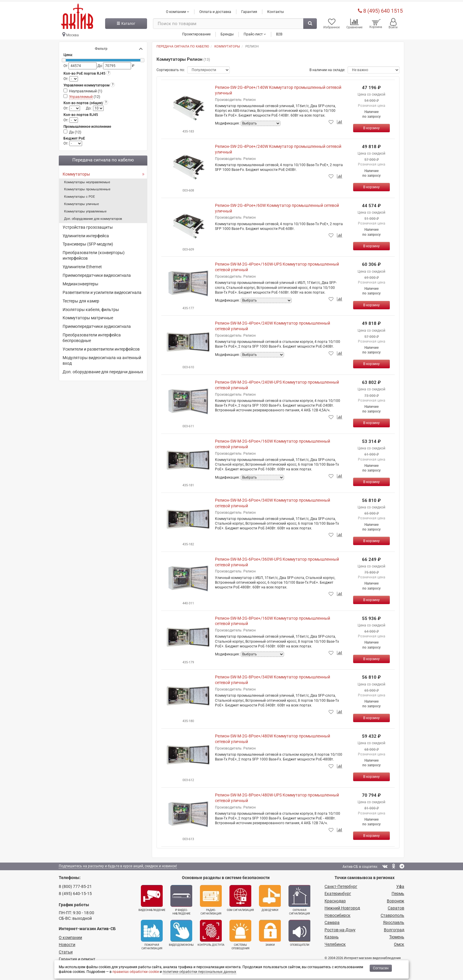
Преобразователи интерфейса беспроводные (92, 336)
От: (66, 77)
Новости (67, 943)
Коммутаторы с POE (79, 195)
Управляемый (81, 95)
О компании (70, 935)
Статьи (66, 950)
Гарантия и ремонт (77, 957)
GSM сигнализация (240, 896)
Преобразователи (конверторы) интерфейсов (94, 254)
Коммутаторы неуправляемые (87, 180)
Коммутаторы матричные (88, 316)
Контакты (275, 10)
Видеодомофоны (181, 931)
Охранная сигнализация (299, 898)
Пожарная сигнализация (152, 933)
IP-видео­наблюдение (181, 898)
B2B (279, 32)
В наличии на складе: (327, 68)
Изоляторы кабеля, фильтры (91, 307)
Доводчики (270, 896)
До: (89, 107)
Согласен (381, 968)
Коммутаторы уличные (81, 202)
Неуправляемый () (86, 89)
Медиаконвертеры (80, 282)
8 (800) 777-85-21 (75, 885)
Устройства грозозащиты (88, 225)
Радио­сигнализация (211, 898)
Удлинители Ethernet (82, 265)
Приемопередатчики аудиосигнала (97, 325)
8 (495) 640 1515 (380, 9)
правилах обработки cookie (136, 972)
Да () (75, 130)
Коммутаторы (76, 172)
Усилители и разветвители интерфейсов (101, 347)
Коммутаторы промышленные (87, 188)
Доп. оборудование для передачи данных (103, 370)
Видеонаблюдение (152, 896)
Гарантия (249, 10)
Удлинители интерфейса (86, 234)
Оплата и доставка (215, 10)
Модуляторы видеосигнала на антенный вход (102, 359)
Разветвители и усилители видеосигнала (102, 291)
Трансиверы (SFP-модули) (88, 242)
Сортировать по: (171, 68)
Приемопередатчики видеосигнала (97, 274)
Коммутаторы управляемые (85, 210)
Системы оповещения (240, 933)
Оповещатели (299, 931)
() (85, 95)
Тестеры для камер (81, 299)
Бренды (227, 32)
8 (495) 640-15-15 (75, 892)
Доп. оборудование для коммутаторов (93, 217)
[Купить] (371, 126)
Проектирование (196, 32)
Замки (270, 931)
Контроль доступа (211, 931)
